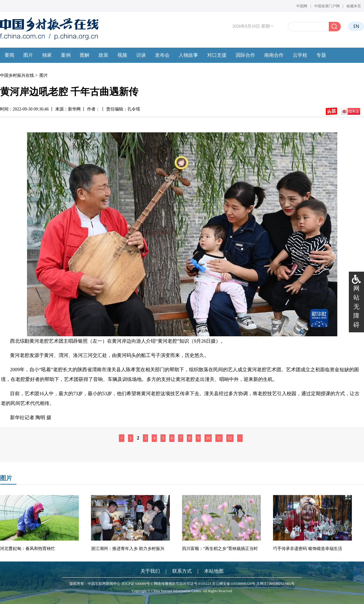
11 (219, 438)
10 (208, 438)
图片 (44, 75)
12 (230, 438)
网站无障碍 (356, 307)
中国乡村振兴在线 (17, 75)
